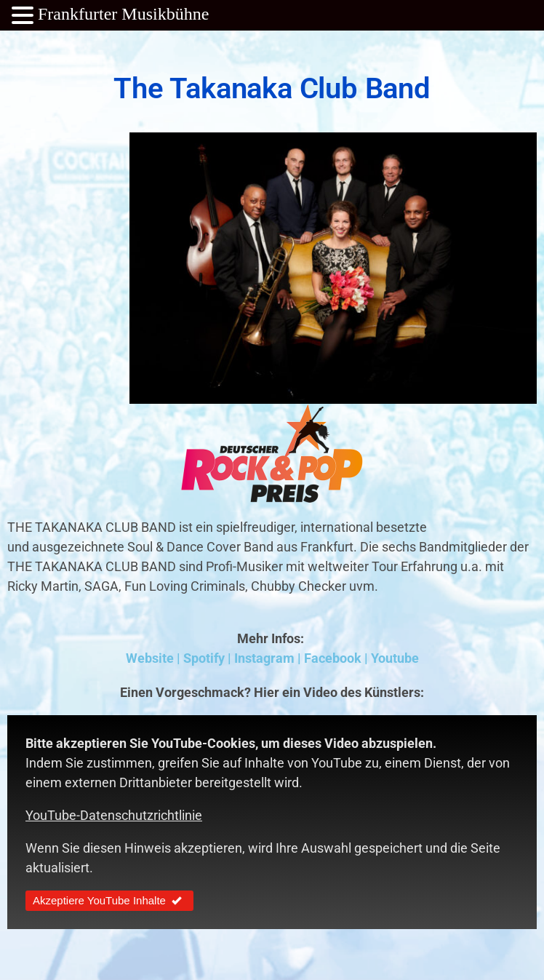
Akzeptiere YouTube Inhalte (109, 900)
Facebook (333, 658)
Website (150, 658)
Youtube (395, 658)
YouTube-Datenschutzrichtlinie (114, 815)
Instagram (264, 658)
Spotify (204, 658)
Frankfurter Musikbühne (123, 14)
